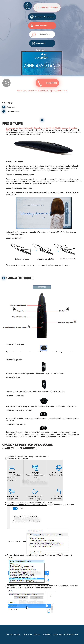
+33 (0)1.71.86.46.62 (49, 7)
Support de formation (41, 44)
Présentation (12, 107)
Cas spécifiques (13, 635)
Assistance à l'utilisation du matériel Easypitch (36, 91)
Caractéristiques (13, 111)
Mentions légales (32, 635)
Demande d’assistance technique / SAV (61, 635)
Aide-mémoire (41, 26)
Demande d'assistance (44, 17)
